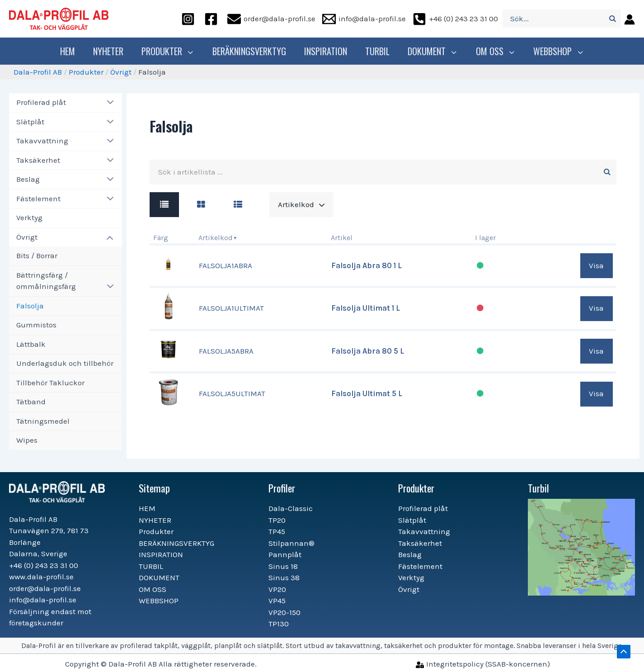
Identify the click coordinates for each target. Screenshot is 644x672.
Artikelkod (216, 238)
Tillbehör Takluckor (50, 383)
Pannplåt (285, 554)
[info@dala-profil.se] (364, 19)
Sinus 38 (284, 577)
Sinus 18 (283, 566)
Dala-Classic (291, 508)
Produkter (171, 51)
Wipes (27, 440)
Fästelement (38, 199)
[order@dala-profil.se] (271, 19)
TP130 (279, 624)
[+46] (455, 19)
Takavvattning (42, 141)
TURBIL (380, 51)
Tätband (31, 402)
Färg (161, 238)
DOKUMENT (434, 51)
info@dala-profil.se (43, 600)
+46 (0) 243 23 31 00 (44, 565)
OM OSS (495, 51)
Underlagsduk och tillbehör (65, 363)
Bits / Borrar (37, 256)
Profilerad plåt (41, 102)
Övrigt (121, 72)
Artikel (342, 238)
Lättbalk (31, 344)
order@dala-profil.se (45, 588)
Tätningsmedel (43, 421)
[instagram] (189, 19)
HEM (72, 51)
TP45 (277, 531)
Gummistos (36, 325)
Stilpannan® (291, 543)
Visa (596, 265)
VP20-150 (284, 612)
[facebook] (212, 19)
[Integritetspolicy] (483, 664)
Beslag (28, 179)
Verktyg (29, 218)
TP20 (277, 520)
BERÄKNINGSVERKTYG (251, 51)
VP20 (277, 589)
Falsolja (30, 306)
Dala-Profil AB (38, 72)
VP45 (277, 601)
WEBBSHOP (556, 51)
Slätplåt (30, 122)
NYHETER (113, 51)
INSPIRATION (328, 51)
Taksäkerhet (38, 160)
